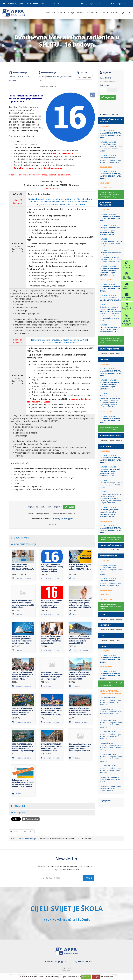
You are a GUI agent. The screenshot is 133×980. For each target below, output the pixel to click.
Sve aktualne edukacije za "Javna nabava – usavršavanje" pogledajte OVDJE (111, 341)
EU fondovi (104, 359)
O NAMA (103, 13)
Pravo (102, 614)
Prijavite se (108, 97)
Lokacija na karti (48, 87)
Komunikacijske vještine (109, 349)
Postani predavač (118, 4)
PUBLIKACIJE (91, 13)
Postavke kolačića (107, 977)
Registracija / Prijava (90, 4)
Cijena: (102, 78)
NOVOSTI (80, 13)
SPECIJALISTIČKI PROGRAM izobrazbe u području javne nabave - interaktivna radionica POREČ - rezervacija (111, 735)
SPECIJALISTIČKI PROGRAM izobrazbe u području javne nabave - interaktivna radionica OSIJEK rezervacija (111, 758)
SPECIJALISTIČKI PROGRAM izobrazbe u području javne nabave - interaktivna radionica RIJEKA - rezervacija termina (111, 712)
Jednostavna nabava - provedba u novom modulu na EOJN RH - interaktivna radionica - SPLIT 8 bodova (60, 341)
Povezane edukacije (24, 544)
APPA (13, 839)
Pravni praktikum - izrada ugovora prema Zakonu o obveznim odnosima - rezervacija (110, 788)
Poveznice (18, 806)
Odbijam (96, 977)
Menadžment (105, 625)
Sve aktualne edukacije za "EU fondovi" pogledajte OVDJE (109, 429)
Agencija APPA (106, 800)
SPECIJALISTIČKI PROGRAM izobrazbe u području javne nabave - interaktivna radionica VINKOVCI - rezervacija (111, 746)
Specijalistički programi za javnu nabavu (111, 120)
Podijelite (18, 813)
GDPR (102, 636)
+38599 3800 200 (35, 4)
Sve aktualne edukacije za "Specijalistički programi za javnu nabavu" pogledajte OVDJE (110, 195)
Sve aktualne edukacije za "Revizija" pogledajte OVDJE (111, 684)
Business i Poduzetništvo (110, 436)
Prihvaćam (86, 977)
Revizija (103, 646)
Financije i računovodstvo (111, 545)
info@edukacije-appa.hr (14, 4)
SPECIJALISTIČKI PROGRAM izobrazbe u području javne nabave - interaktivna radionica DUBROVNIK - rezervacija (111, 769)
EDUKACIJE (49, 13)
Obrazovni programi (108, 556)
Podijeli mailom (31, 819)
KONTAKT (114, 13)
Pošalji (89, 878)
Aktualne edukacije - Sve (22, 832)
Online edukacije (106, 446)
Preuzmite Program (84, 77)
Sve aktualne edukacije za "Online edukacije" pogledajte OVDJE (110, 538)
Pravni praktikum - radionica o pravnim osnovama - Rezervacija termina (110, 779)
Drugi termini (20, 538)
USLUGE (61, 13)
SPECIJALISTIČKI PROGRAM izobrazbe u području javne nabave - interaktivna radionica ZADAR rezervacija (111, 724)
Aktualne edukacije (27, 839)
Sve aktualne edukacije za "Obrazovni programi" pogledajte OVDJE (110, 606)
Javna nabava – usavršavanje (106, 204)
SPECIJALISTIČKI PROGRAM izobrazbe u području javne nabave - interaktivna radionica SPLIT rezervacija (111, 701)
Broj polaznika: (105, 85)
